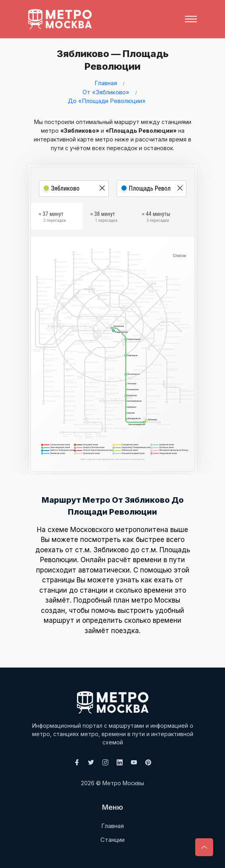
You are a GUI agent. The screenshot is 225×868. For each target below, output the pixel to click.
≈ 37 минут (52, 218)
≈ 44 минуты (156, 218)
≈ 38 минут (104, 218)
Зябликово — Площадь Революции (110, 60)
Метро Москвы (123, 783)
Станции (112, 840)
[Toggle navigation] (191, 19)
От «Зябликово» (106, 92)
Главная (106, 83)
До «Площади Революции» (107, 101)
